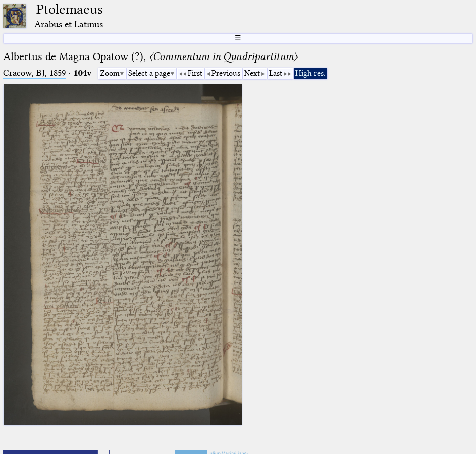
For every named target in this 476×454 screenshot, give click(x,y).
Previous (226, 73)
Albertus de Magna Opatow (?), (150, 56)
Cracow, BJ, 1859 (34, 73)
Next (252, 73)
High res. (310, 73)
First (195, 73)
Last (276, 73)
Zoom (110, 73)
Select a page (149, 73)
